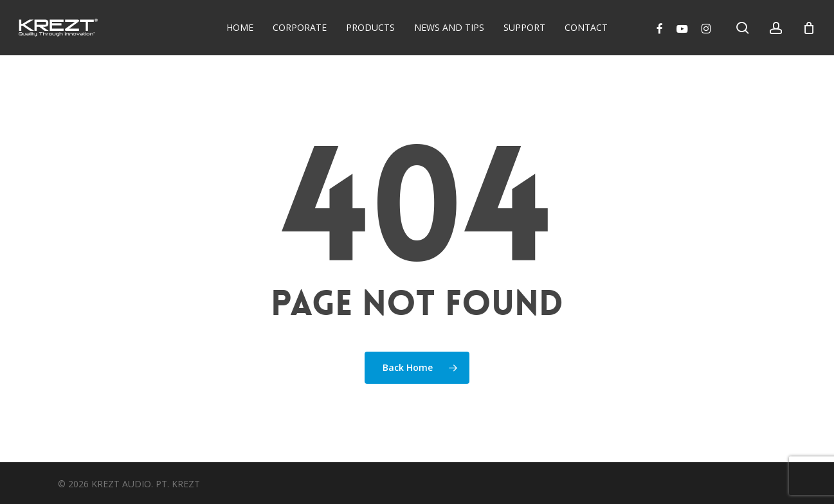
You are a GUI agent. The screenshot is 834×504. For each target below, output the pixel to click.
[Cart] (809, 28)
